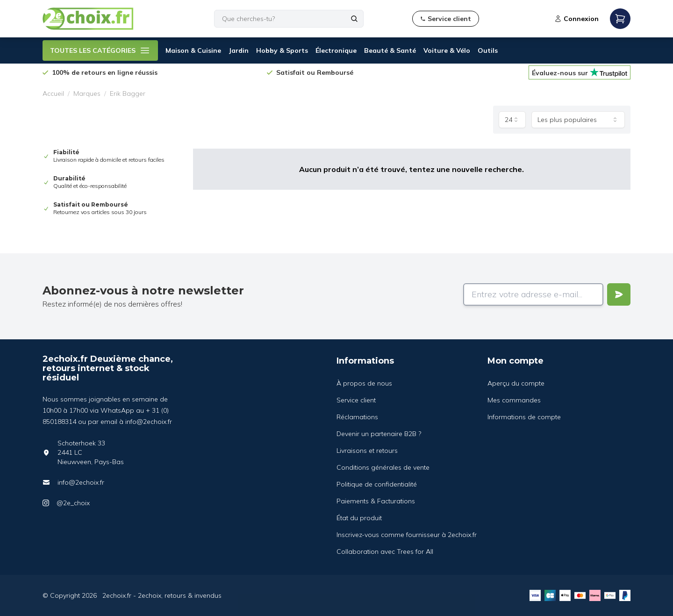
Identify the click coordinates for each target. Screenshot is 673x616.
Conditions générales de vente (383, 467)
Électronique (336, 50)
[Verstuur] (619, 294)
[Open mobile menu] (620, 19)
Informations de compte (524, 417)
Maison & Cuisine (193, 50)
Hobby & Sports (282, 50)
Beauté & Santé (390, 50)
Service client (356, 400)
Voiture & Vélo (447, 50)
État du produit (359, 518)
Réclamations (357, 417)
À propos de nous (364, 383)
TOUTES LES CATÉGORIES (100, 50)
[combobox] (512, 120)
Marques (87, 93)
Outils (488, 50)
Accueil (53, 93)
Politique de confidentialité (377, 484)
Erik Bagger (128, 93)
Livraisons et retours (367, 451)
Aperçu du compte (516, 383)
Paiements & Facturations (376, 501)
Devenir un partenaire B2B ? (379, 434)
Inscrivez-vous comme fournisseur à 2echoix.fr (407, 535)
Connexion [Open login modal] (576, 19)
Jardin (239, 50)
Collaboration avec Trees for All (385, 552)
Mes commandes (514, 400)
